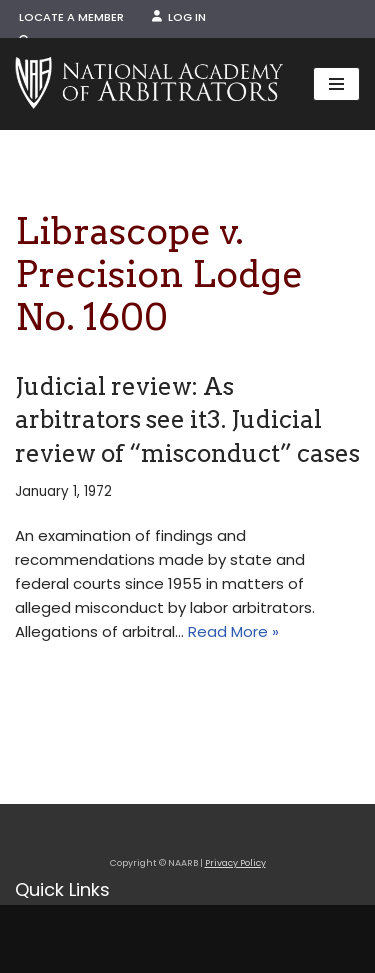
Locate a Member (71, 17)
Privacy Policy (235, 863)
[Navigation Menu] (336, 84)
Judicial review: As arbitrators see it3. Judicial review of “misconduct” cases (187, 420)
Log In (179, 17)
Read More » (233, 631)
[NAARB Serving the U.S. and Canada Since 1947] (149, 84)
